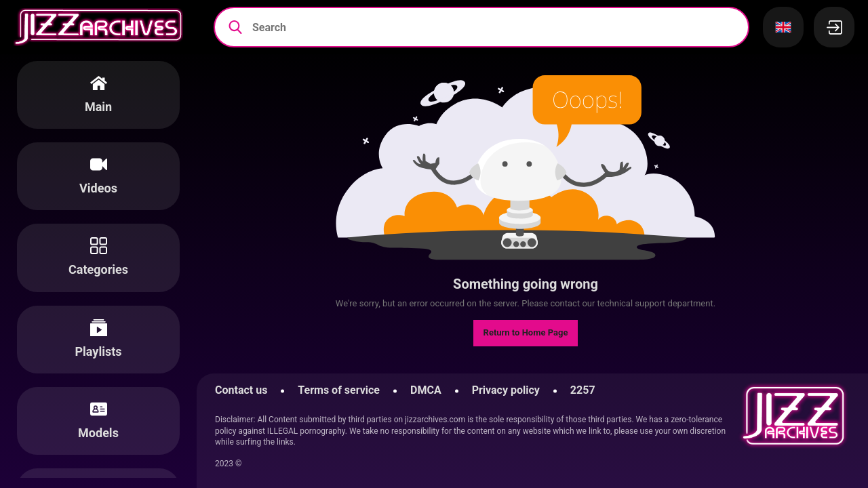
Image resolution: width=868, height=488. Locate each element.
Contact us (241, 390)
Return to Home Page (526, 332)
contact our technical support (608, 303)
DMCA (426, 390)
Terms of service (339, 390)
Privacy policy (506, 390)
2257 (583, 390)
